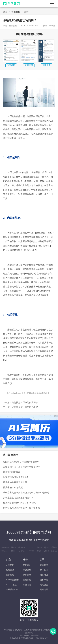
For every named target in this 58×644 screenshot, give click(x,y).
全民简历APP (12, 589)
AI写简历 (10, 565)
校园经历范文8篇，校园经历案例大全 (21, 462)
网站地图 (44, 589)
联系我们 (44, 565)
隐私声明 (44, 580)
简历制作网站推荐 (12, 472)
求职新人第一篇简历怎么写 (25, 407)
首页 (5, 12)
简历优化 (27, 565)
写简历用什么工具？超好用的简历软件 (21, 467)
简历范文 (27, 575)
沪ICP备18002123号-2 (29, 635)
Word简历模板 (13, 580)
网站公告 (44, 585)
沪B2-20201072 (42, 638)
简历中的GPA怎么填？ (14, 487)
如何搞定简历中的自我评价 (25, 402)
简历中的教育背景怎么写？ (16, 482)
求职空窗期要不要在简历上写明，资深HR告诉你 (26, 493)
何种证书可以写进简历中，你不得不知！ (23, 508)
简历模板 (10, 575)
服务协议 (44, 575)
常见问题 (27, 585)
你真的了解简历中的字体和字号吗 (19, 503)
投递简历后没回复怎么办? (16, 477)
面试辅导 (27, 570)
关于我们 (44, 570)
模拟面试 (10, 570)
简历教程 (16, 12)
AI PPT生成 (11, 585)
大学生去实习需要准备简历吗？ (18, 498)
